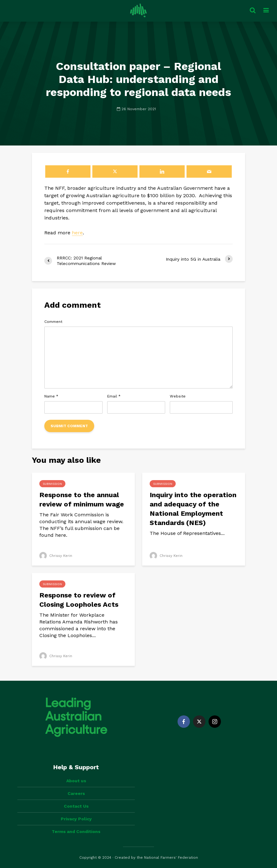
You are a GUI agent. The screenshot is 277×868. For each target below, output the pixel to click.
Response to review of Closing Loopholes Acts (79, 600)
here (77, 233)
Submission (52, 484)
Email (114, 396)
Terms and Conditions (76, 831)
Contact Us (76, 806)
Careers (76, 793)
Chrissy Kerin (56, 556)
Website (178, 396)
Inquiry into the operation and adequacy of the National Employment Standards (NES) (193, 509)
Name (51, 396)
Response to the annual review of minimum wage (82, 499)
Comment (53, 322)
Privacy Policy (76, 819)
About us (76, 781)
